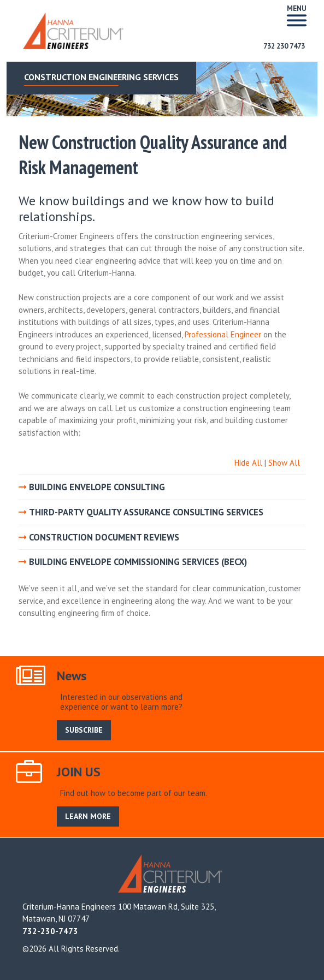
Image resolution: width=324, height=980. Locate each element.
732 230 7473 (284, 46)
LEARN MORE (88, 816)
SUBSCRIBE (84, 730)
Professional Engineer (223, 334)
